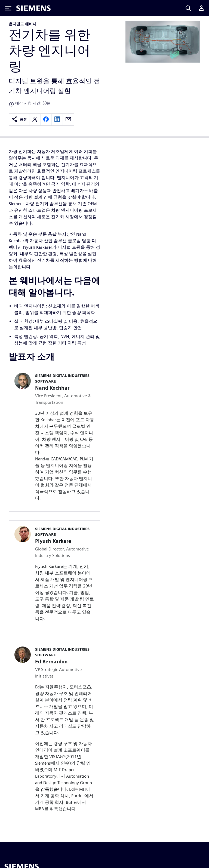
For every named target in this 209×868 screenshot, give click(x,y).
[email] (68, 120)
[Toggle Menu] (8, 8)
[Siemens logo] (33, 8)
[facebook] (46, 120)
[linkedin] (57, 120)
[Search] (188, 8)
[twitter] (35, 120)
